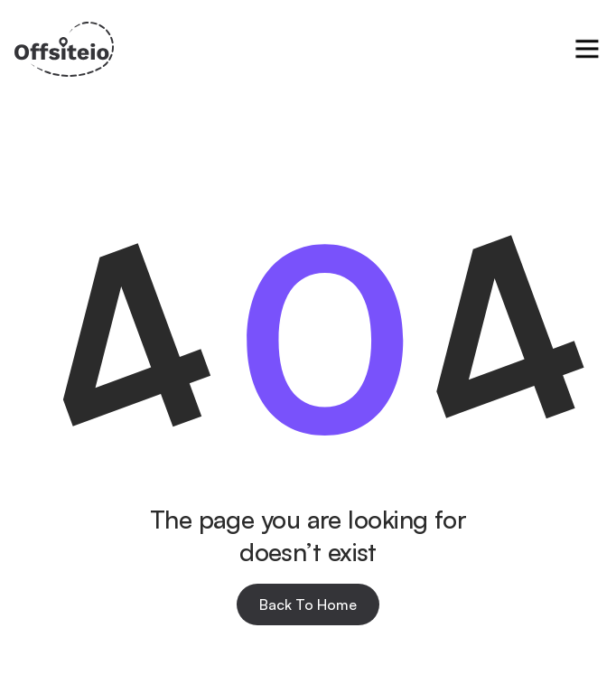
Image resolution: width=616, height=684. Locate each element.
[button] (587, 49)
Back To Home (308, 604)
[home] (64, 49)
